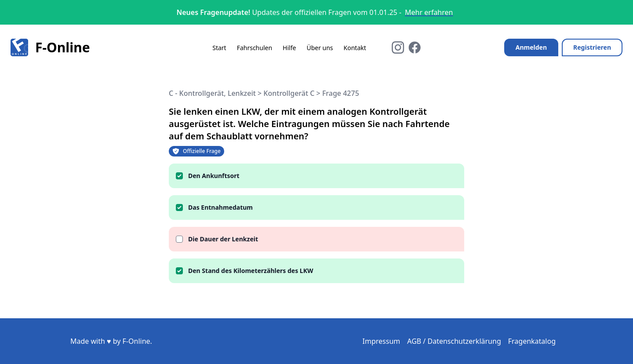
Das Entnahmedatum (220, 207)
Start (219, 48)
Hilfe (289, 48)
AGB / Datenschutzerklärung (454, 341)
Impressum (382, 341)
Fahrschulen (255, 48)
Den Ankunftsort (214, 176)
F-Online (50, 47)
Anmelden (531, 47)
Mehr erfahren (429, 12)
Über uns (320, 48)
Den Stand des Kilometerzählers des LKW (251, 271)
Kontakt (355, 48)
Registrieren (592, 47)
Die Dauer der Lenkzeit (223, 239)
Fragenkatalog (532, 341)
